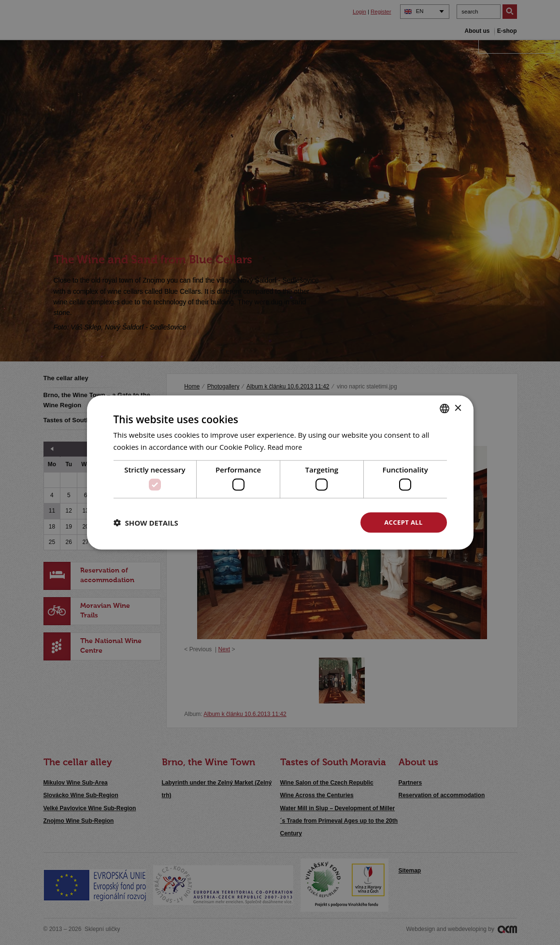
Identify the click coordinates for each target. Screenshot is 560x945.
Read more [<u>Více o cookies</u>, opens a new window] (286, 446)
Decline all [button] (310, 522)
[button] (146, 523)
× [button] (458, 407)
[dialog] (280, 472)
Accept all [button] (403, 522)
